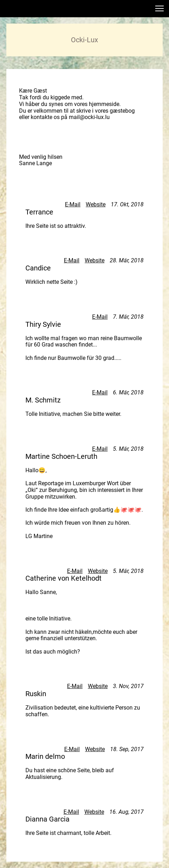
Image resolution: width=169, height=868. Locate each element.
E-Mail (73, 204)
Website (96, 204)
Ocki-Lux (84, 40)
